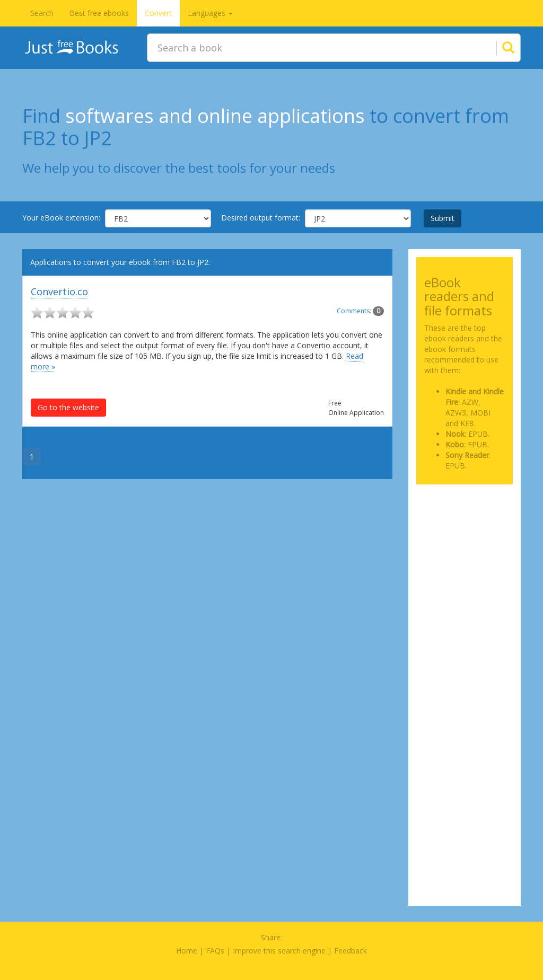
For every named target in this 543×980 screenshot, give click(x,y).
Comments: (360, 311)
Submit (443, 218)
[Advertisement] (465, 532)
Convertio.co (59, 292)
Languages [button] (210, 13)
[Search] (495, 48)
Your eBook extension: (61, 218)
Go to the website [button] (68, 407)
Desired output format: (261, 218)
